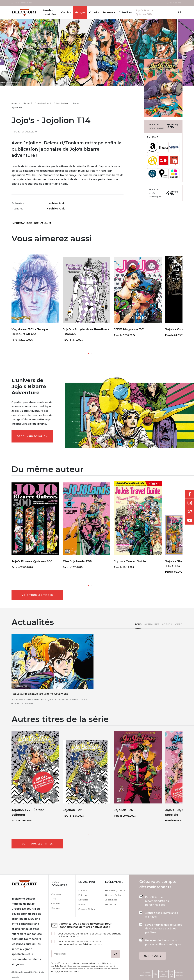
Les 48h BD (111, 904)
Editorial (83, 895)
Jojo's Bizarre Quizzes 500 (144, 12)
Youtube (190, 520)
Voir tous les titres (37, 595)
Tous (138, 624)
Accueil (15, 103)
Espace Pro (176, 3)
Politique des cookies (163, 974)
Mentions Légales (180, 974)
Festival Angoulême (115, 890)
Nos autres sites (24, 3)
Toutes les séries (42, 103)
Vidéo (179, 624)
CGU (155, 974)
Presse (82, 904)
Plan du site (171, 974)
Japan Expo (111, 900)
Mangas (80, 12)
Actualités (152, 624)
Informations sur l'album (68, 223)
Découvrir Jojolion (32, 436)
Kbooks (94, 12)
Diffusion (83, 890)
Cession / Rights (86, 909)
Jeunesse (109, 12)
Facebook (190, 494)
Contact (56, 908)
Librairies (83, 900)
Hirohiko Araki (56, 203)
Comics (66, 12)
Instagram (190, 503)
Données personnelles (146, 974)
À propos (56, 894)
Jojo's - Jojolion (61, 103)
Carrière (55, 903)
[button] (88, 353)
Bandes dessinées (50, 12)
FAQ (54, 899)
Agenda (167, 624)
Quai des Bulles (113, 895)
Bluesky (190, 512)
